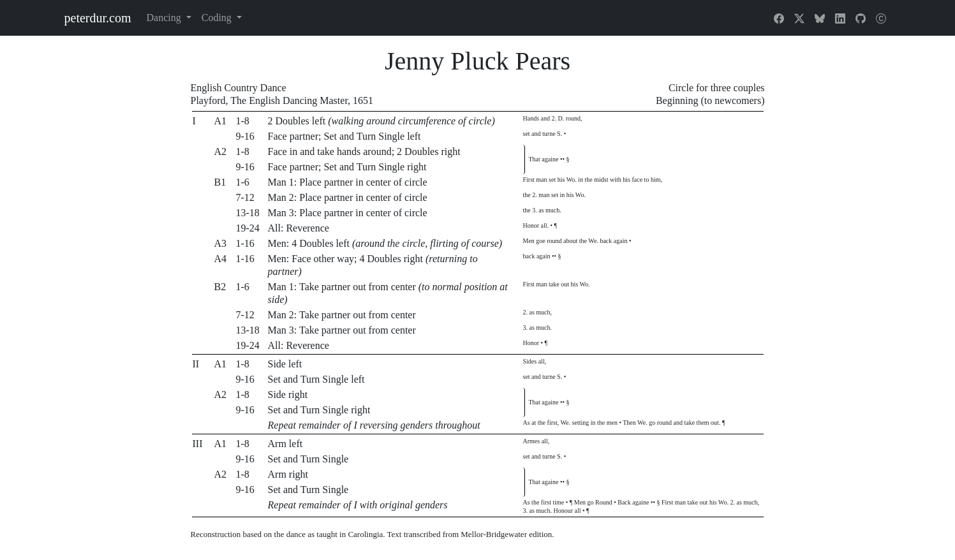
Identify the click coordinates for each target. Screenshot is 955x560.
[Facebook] (779, 18)
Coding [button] (218, 18)
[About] (881, 18)
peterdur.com (98, 18)
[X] (799, 18)
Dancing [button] (165, 18)
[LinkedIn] (840, 18)
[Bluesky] (820, 18)
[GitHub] (861, 18)
